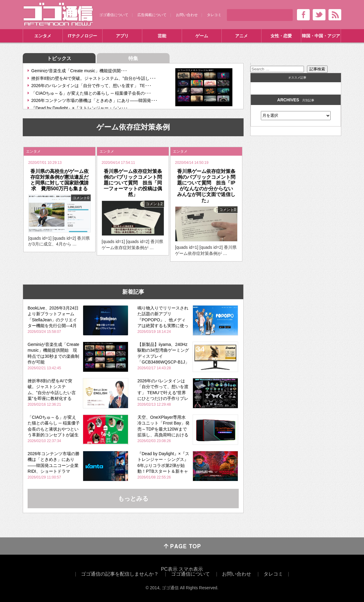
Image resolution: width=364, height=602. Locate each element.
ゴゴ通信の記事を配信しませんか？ (120, 574)
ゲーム (202, 36)
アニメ (241, 36)
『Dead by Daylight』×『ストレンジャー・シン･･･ (79, 108)
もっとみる (133, 499)
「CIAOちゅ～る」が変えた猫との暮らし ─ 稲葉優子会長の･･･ (91, 93)
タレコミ (214, 15)
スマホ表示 (191, 569)
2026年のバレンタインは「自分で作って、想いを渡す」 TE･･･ (91, 86)
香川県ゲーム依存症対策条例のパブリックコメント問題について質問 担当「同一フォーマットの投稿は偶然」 (133, 183)
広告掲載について (152, 15)
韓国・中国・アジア (321, 36)
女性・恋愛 (281, 36)
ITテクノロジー (83, 36)
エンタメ (43, 36)
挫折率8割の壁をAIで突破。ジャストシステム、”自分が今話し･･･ (94, 78)
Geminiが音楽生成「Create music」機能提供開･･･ (79, 71)
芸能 (162, 36)
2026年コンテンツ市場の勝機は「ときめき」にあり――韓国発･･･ (94, 100)
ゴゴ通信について (114, 15)
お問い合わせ (187, 15)
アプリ (122, 36)
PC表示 (169, 569)
